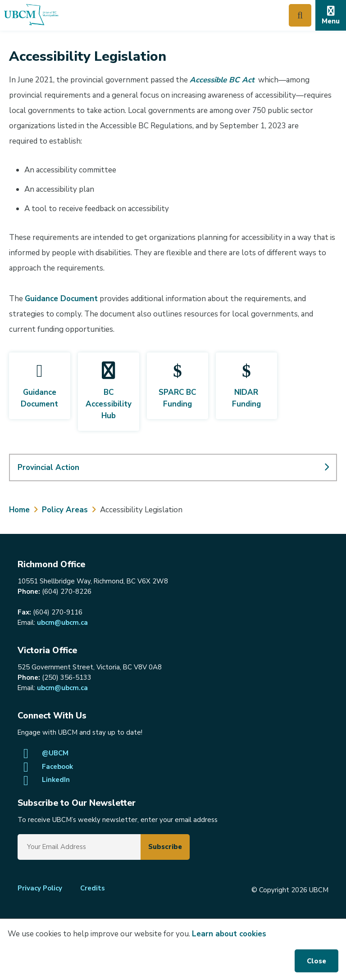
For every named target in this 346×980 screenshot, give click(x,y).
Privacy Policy (40, 888)
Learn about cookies (229, 934)
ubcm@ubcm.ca (62, 623)
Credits (93, 888)
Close (316, 961)
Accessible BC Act (222, 80)
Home (19, 510)
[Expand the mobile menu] (331, 15)
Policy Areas (65, 510)
